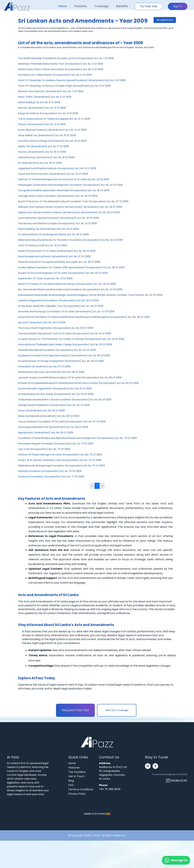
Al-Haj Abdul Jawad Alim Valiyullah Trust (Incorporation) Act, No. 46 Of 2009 (61, 306)
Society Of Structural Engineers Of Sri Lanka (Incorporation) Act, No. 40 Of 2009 (63, 273)
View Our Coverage (117, 710)
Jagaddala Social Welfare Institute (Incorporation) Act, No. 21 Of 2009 (57, 168)
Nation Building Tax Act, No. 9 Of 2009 (39, 102)
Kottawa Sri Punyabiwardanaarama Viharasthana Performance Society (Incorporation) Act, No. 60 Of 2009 (78, 383)
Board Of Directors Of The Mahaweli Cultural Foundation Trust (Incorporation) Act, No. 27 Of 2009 (73, 201)
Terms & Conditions (81, 789)
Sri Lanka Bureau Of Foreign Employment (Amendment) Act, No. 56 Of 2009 (61, 361)
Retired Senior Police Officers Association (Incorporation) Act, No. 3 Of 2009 (61, 69)
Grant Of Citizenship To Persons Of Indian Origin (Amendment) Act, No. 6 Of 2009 (64, 86)
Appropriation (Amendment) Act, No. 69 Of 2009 (46, 433)
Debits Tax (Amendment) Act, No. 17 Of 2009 (43, 146)
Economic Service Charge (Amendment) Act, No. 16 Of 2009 (52, 141)
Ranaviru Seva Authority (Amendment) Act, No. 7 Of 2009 (51, 91)
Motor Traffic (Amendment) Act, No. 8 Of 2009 (45, 97)
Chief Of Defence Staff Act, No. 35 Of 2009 (42, 245)
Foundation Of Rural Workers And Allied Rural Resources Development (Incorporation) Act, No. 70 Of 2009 (77, 438)
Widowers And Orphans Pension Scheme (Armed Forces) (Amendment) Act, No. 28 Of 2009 (70, 207)
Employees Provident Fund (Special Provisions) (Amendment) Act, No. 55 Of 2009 (64, 355)
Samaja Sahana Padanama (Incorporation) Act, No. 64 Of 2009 (54, 405)
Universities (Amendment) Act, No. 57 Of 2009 (44, 366)
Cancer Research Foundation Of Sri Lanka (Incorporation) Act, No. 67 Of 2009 (62, 422)
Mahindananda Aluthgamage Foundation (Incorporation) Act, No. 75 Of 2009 (61, 466)
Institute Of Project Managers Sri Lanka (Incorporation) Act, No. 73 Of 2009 (60, 455)
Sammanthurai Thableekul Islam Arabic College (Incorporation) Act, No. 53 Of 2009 (65, 344)
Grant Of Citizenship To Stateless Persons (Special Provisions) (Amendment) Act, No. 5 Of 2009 (72, 80)
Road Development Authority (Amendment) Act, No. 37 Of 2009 (54, 256)
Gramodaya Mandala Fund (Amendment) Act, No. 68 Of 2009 (53, 427)
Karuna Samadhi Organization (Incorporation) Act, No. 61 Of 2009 (55, 389)
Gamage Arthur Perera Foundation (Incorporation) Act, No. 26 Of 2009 (58, 196)
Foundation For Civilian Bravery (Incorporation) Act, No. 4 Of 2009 (55, 75)
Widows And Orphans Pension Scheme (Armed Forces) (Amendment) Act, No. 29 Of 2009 (69, 212)
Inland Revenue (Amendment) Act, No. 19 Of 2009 (46, 157)
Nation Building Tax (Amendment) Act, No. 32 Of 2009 (48, 229)
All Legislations (165, 20)
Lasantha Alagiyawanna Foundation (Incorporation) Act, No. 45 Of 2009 (58, 300)
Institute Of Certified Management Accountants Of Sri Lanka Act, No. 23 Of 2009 (64, 179)
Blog (71, 781)
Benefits (122, 6)
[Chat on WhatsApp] (168, 857)
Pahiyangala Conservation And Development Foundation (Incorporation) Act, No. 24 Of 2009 (70, 185)
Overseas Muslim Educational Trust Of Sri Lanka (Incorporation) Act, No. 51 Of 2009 (65, 333)
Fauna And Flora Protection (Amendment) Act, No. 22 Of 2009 (53, 174)
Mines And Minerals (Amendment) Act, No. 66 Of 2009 (49, 416)
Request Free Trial (75, 710)
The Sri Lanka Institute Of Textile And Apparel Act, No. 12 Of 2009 (54, 119)
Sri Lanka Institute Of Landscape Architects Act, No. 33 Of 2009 (53, 234)
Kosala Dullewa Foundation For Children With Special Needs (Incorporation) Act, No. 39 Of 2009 (71, 267)
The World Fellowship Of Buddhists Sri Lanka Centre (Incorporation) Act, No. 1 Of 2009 (66, 58)
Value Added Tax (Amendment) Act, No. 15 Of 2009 (47, 135)
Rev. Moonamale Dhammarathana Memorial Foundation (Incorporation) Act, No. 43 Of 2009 (70, 289)
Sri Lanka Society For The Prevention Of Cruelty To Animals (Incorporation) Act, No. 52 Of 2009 (71, 339)
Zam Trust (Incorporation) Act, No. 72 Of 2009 (44, 449)
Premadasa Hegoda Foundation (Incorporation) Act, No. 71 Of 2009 (56, 444)
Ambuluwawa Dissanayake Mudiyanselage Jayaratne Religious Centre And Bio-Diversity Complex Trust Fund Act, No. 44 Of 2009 (90, 295)
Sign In (178, 6)
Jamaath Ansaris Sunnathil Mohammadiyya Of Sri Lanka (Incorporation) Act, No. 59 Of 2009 (70, 378)
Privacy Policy (77, 794)
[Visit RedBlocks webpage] (177, 779)
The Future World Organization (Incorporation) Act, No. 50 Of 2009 (56, 328)
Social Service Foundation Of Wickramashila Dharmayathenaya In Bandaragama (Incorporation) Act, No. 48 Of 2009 (84, 317)
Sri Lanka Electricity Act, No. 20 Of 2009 (40, 163)
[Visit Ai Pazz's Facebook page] (155, 766)
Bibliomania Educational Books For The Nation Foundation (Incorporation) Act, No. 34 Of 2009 (70, 240)
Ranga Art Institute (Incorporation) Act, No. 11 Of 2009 (48, 113)
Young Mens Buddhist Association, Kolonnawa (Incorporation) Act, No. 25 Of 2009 (64, 190)
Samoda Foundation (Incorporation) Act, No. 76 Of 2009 (50, 471)
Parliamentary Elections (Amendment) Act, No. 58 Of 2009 (51, 372)
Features (81, 6)
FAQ (71, 785)
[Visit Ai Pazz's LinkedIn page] (148, 766)
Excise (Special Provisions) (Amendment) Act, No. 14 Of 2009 (52, 130)
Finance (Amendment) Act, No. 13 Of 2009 (42, 124)
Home (62, 6)
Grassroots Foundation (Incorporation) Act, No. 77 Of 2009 (51, 477)
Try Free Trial (149, 6)
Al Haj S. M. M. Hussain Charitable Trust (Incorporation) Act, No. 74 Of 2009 (60, 460)
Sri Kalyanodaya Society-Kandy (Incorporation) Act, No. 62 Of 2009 (56, 394)
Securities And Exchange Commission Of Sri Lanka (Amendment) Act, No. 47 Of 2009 (66, 311)
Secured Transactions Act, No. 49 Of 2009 (42, 322)
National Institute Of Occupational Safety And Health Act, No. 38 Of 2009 (59, 262)
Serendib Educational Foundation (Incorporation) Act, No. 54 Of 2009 (57, 350)
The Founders (77, 772)
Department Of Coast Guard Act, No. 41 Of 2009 (45, 278)
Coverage (102, 6)
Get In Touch (76, 776)
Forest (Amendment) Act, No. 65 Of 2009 (41, 411)
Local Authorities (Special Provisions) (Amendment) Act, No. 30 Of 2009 (59, 218)
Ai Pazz (96, 835)
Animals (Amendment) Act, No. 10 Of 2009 (42, 108)
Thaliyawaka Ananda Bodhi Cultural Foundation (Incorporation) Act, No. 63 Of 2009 (65, 400)
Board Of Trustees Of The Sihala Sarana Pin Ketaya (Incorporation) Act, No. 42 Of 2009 (67, 284)
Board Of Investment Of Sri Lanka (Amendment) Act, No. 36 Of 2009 (57, 251)
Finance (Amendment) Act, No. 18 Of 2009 (42, 152)
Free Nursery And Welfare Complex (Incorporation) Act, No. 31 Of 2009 (57, 223)
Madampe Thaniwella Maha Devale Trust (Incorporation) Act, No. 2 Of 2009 (61, 64)
